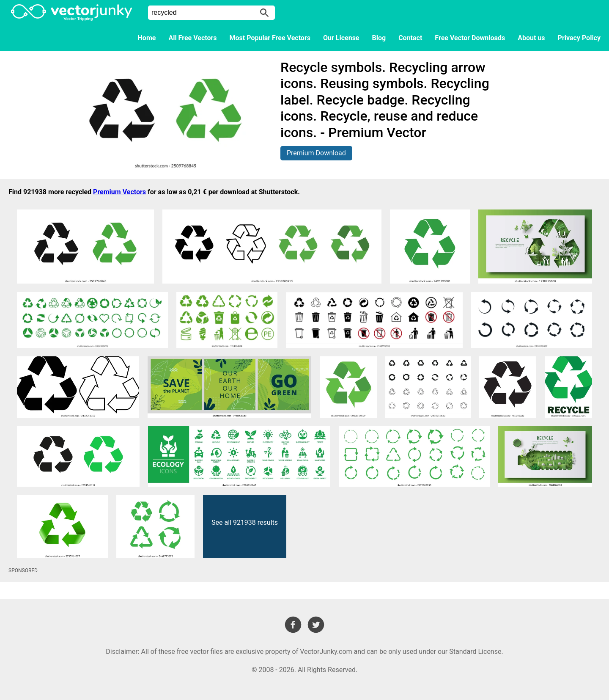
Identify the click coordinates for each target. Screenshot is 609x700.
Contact (410, 38)
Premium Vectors (119, 192)
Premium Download (316, 153)
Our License (341, 38)
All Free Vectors (192, 38)
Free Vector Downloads (470, 38)
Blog (379, 38)
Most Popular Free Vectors (270, 38)
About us (531, 38)
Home (147, 38)
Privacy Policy (579, 38)
